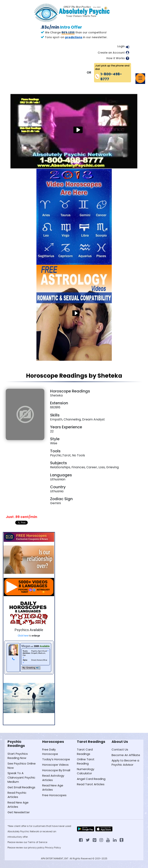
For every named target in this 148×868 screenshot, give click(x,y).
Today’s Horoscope (56, 759)
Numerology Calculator (86, 771)
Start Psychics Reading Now (18, 756)
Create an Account (111, 53)
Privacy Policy (53, 848)
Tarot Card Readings (85, 752)
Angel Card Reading (91, 779)
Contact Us (120, 749)
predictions (74, 37)
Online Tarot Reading (86, 761)
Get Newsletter (19, 812)
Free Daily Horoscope (50, 752)
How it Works (116, 58)
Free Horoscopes (54, 795)
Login (121, 46)
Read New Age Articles (18, 805)
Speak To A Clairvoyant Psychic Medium (21, 777)
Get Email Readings (21, 787)
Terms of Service (38, 842)
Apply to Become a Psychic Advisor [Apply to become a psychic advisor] (125, 762)
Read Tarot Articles (91, 784)
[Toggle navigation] (140, 78)
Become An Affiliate (126, 755)
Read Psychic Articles (17, 795)
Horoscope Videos (55, 765)
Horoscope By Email (56, 770)
